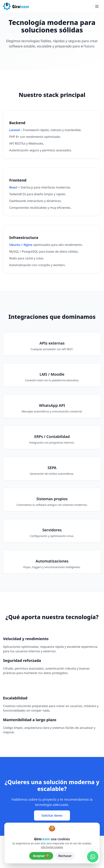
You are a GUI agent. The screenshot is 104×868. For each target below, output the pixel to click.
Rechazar (65, 856)
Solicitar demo (52, 815)
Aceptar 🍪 (41, 856)
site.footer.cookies (52, 847)
